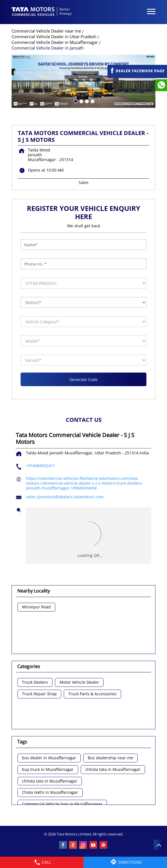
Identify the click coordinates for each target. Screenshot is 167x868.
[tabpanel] (83, 81)
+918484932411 (41, 466)
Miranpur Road (36, 607)
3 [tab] (86, 101)
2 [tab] (81, 101)
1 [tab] (75, 101)
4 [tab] (92, 101)
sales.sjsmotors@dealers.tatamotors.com (65, 497)
